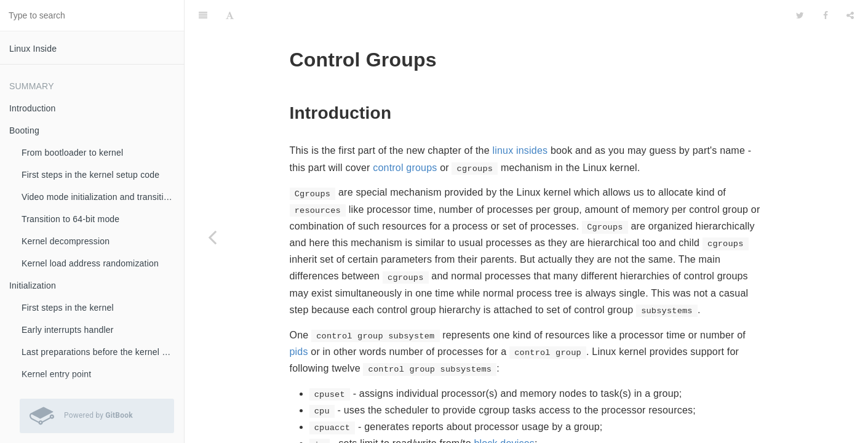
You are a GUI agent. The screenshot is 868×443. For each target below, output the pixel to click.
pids (299, 321)
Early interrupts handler (68, 330)
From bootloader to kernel (72, 153)
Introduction (33, 108)
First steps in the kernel (68, 308)
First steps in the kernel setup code (90, 175)
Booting (24, 130)
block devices (504, 413)
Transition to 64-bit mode (70, 219)
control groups (405, 137)
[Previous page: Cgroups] (212, 237)
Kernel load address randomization (90, 263)
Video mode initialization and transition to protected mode (103, 197)
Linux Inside (33, 49)
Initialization (33, 285)
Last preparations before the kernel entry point (103, 352)
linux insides (520, 120)
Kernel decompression (66, 241)
